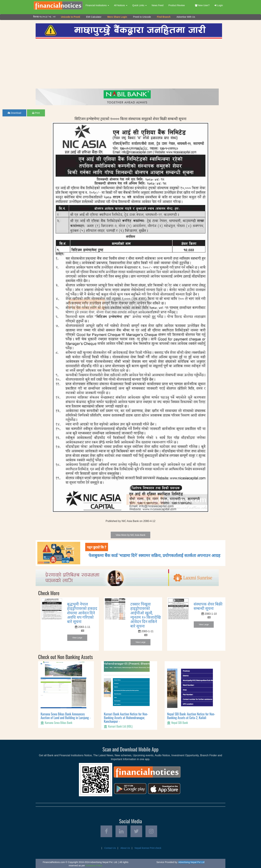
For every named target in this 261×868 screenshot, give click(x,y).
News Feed (158, 5)
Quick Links (139, 5)
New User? (202, 5)
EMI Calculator (94, 17)
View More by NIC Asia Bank (131, 535)
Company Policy (94, 865)
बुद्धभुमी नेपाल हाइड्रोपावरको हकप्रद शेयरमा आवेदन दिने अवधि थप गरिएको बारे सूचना (82, 613)
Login (219, 5)
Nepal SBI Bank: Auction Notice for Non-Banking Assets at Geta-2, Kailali (191, 716)
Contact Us (110, 848)
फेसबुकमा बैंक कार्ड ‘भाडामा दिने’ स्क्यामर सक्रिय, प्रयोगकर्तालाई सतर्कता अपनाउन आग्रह (154, 555)
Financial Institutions (97, 5)
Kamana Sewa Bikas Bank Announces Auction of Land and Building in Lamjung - (66, 716)
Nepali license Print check (148, 848)
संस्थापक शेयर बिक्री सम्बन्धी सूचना (208, 606)
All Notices (121, 5)
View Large (77, 638)
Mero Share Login (117, 17)
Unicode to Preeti (70, 17)
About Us (125, 848)
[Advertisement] (129, 64)
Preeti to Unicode (142, 17)
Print (36, 113)
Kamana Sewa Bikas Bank (59, 723)
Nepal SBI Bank (180, 723)
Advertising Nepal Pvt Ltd (191, 862)
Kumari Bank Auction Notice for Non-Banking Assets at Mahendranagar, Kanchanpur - (126, 718)
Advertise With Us (186, 17)
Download (14, 113)
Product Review (177, 5)
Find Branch (164, 17)
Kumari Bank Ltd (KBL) (120, 726)
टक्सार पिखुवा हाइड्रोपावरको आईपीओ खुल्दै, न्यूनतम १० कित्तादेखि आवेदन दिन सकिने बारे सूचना (146, 615)
